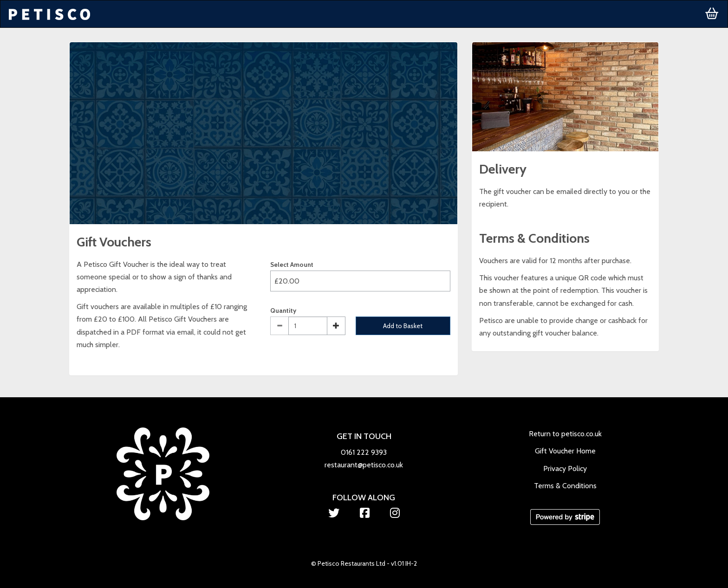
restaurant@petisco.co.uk (364, 465)
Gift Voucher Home (565, 451)
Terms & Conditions (565, 486)
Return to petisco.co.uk (565, 434)
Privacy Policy (565, 468)
